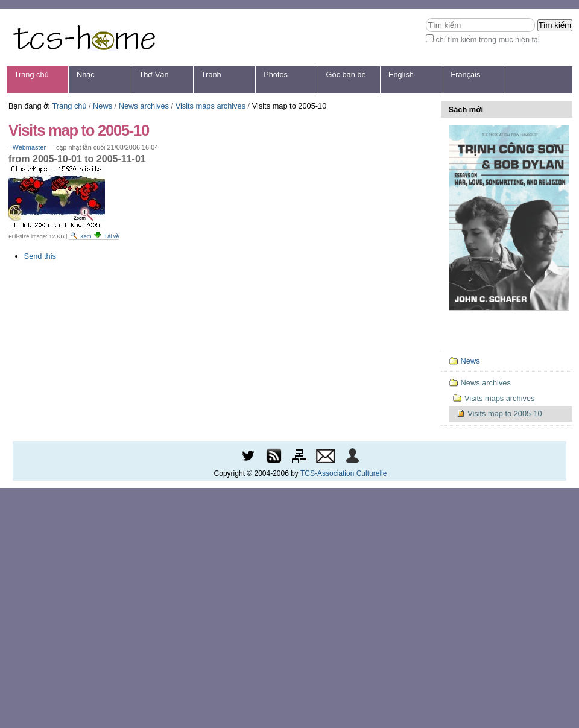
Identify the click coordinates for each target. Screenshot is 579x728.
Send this (40, 256)
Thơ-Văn (153, 74)
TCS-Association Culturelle (343, 473)
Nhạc (86, 74)
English (401, 74)
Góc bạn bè (346, 74)
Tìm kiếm (426, 18)
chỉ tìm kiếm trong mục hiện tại (488, 40)
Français (465, 74)
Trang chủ (32, 74)
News (103, 106)
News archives (144, 106)
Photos (276, 74)
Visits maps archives (210, 106)
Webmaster (29, 147)
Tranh (211, 74)
